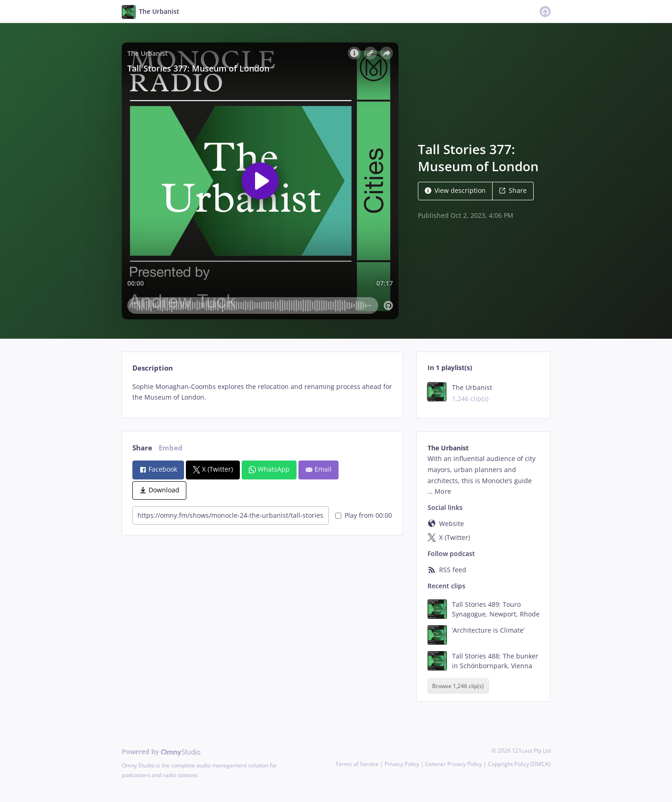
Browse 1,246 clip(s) (458, 686)
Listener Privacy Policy (454, 764)
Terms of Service (357, 764)
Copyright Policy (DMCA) (519, 764)
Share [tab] (142, 448)
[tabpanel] (262, 392)
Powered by (161, 751)
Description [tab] (153, 368)
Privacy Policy (402, 764)
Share (513, 190)
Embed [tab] (171, 448)
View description (455, 190)
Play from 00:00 (364, 515)
